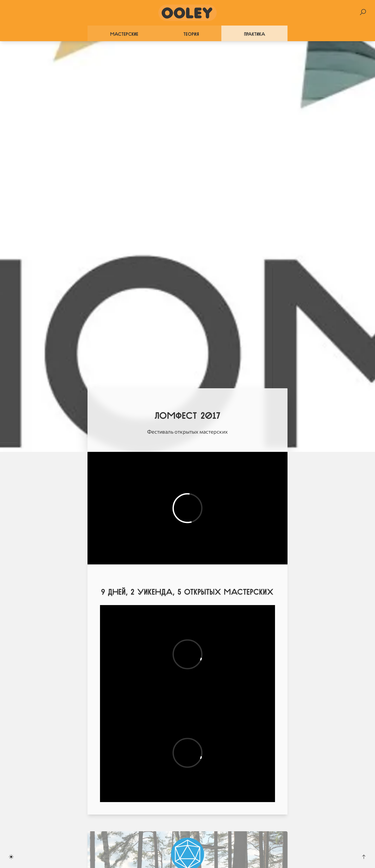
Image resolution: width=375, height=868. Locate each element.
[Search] (363, 12)
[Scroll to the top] (364, 857)
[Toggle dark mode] (11, 857)
